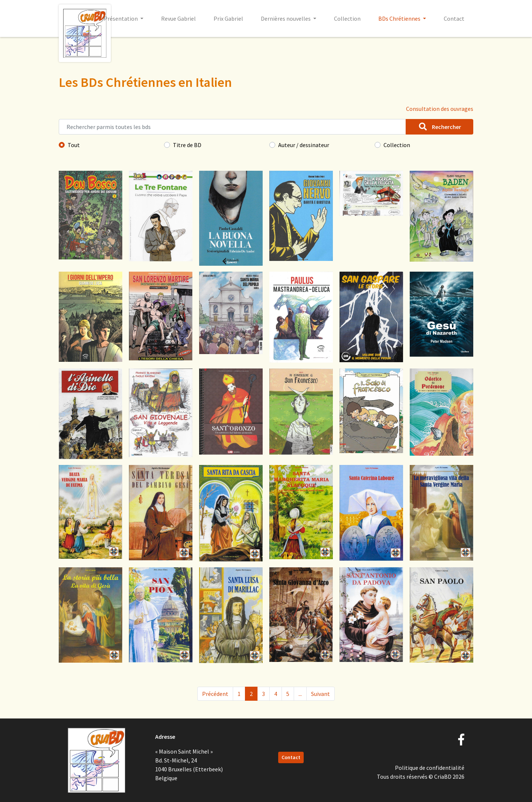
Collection (347, 18)
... (300, 694)
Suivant (320, 694)
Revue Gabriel (178, 18)
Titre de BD (187, 145)
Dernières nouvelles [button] (286, 18)
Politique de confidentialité (430, 768)
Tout (74, 145)
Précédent (215, 694)
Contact (454, 18)
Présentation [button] (121, 18)
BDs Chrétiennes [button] (400, 18)
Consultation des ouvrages (440, 109)
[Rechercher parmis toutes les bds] (232, 127)
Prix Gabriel (228, 18)
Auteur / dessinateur (304, 145)
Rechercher (439, 127)
